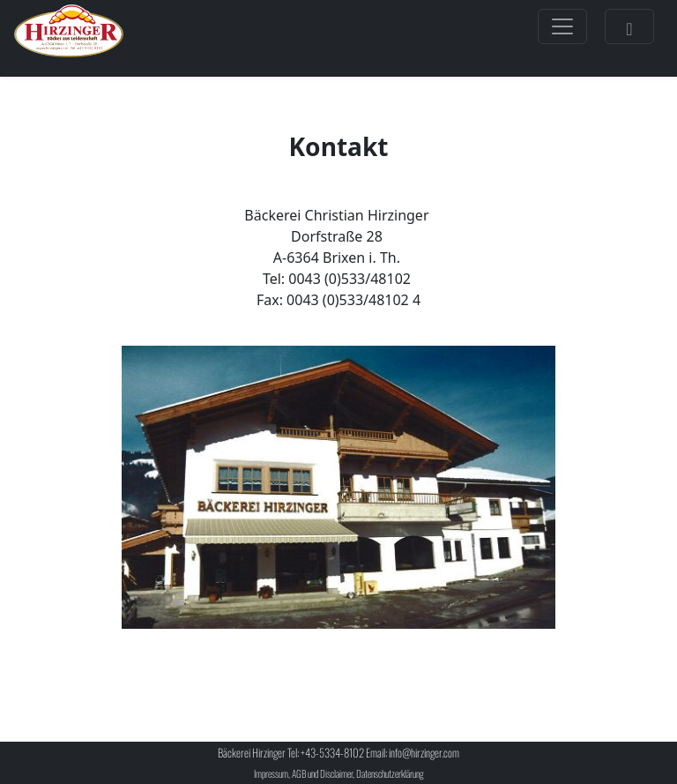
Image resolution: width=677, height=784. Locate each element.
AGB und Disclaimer (322, 773)
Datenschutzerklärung (390, 773)
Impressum (271, 773)
